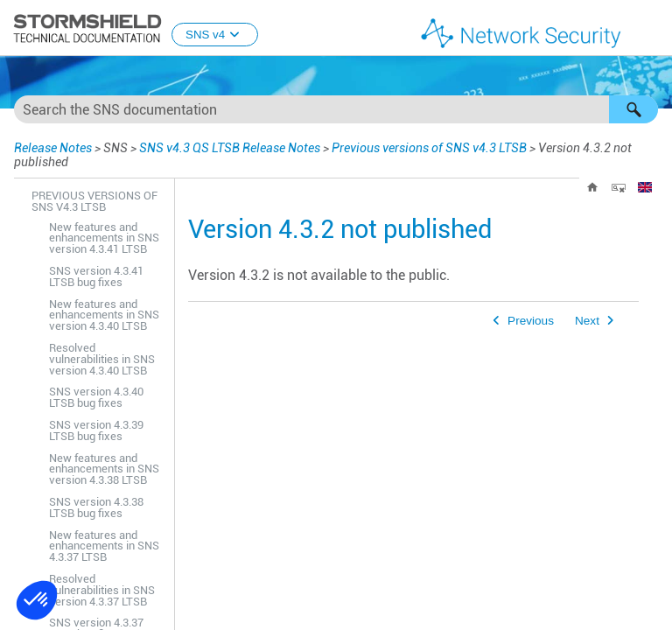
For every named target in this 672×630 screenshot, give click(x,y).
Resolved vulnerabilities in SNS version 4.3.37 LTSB (102, 590)
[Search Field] (336, 109)
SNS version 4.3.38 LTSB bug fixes (96, 507)
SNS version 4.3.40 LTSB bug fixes (96, 397)
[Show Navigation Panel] (651, 29)
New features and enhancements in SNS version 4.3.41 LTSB (104, 238)
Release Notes (53, 148)
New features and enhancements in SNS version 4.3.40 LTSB (104, 315)
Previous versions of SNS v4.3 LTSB (429, 148)
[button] (633, 109)
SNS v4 (215, 35)
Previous (531, 321)
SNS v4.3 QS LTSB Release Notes (230, 148)
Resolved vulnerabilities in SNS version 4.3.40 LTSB (102, 359)
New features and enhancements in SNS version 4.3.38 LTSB (104, 469)
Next (587, 321)
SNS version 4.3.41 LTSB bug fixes (96, 276)
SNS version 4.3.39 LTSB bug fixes (96, 430)
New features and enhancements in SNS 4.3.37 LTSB (104, 546)
